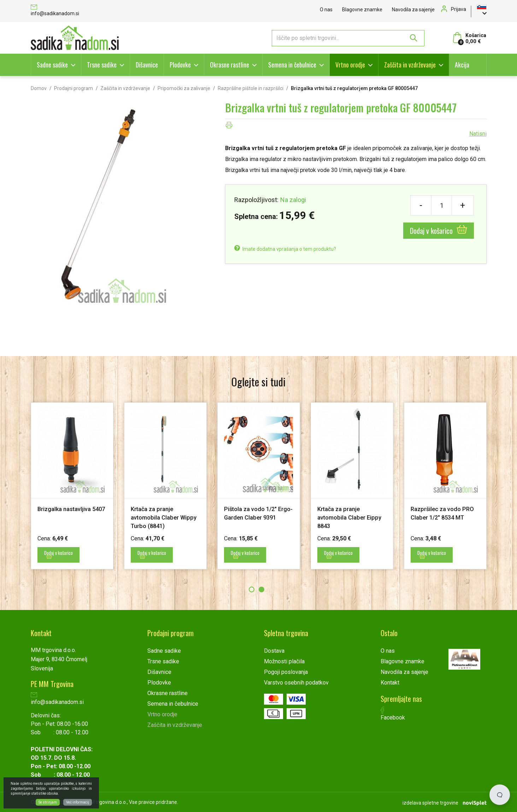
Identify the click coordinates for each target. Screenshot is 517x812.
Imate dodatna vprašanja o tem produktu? (285, 249)
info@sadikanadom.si (55, 11)
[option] (72, 486)
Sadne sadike (52, 65)
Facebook (393, 713)
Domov (39, 88)
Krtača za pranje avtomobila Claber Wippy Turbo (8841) (159, 517)
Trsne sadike (102, 65)
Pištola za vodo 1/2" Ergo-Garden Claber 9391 (253, 517)
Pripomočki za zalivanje (184, 88)
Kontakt (390, 682)
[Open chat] (500, 795)
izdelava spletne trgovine (430, 802)
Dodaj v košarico (439, 231)
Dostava (274, 650)
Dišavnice (147, 65)
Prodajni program (74, 88)
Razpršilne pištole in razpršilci (251, 88)
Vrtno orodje (350, 65)
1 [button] (252, 589)
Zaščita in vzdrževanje (410, 65)
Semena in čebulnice (292, 65)
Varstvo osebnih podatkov (296, 682)
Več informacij (78, 802)
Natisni (478, 134)
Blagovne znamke (362, 10)
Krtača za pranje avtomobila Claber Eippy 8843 (352, 517)
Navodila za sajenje (413, 10)
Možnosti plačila (284, 661)
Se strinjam (48, 802)
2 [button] (262, 589)
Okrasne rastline (230, 65)
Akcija (462, 65)
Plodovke (180, 65)
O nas (326, 10)
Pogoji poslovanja (286, 672)
